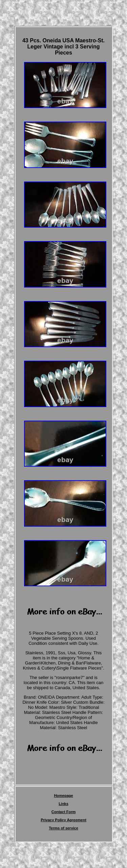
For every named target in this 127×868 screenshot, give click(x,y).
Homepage (63, 796)
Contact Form (64, 812)
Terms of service (63, 828)
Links (63, 804)
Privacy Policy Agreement (63, 820)
